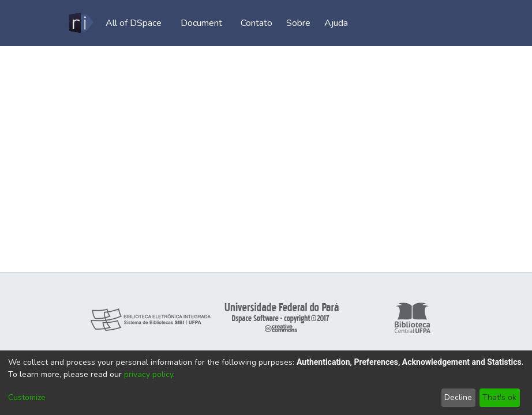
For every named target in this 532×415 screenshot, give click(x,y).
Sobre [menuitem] (302, 23)
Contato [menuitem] (261, 23)
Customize (27, 397)
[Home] (80, 23)
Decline (458, 397)
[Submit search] (405, 23)
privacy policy (149, 374)
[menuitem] (137, 23)
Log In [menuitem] (445, 23)
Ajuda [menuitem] (340, 23)
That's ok (499, 397)
